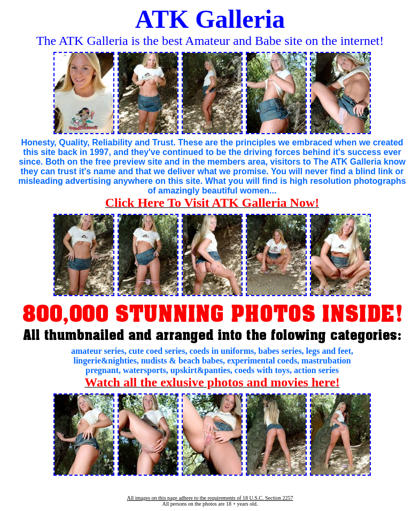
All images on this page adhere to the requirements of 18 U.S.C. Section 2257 (210, 498)
